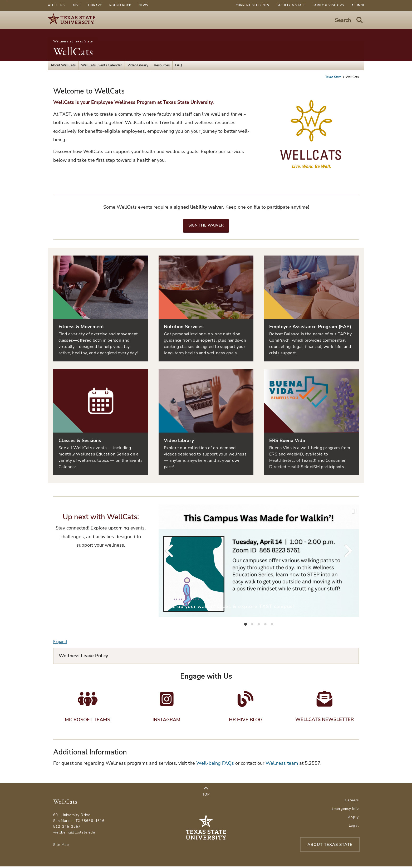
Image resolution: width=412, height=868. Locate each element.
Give (77, 5)
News (143, 5)
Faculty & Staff (291, 5)
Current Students (252, 5)
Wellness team (282, 765)
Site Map (61, 847)
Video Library (138, 65)
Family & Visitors (328, 5)
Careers (352, 802)
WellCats (73, 52)
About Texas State (329, 846)
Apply (353, 819)
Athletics (57, 5)
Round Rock (120, 5)
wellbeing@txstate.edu (74, 834)
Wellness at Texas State (73, 41)
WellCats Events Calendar (102, 65)
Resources (162, 65)
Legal (354, 827)
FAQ (179, 65)
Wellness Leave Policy (83, 656)
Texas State (334, 77)
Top (206, 793)
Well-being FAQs (215, 765)
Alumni (358, 5)
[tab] (246, 624)
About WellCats (63, 65)
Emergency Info (345, 811)
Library (95, 5)
